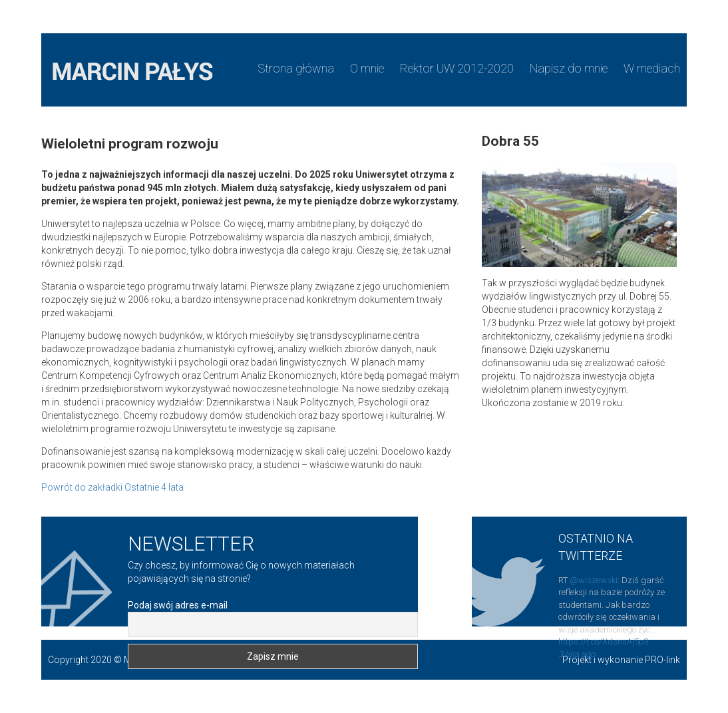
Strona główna (296, 68)
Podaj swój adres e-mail (178, 605)
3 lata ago (577, 654)
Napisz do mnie (569, 68)
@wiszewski (594, 580)
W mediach (652, 68)
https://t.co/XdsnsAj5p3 (604, 641)
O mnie (367, 68)
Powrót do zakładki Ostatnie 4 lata (112, 487)
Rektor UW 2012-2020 (457, 68)
